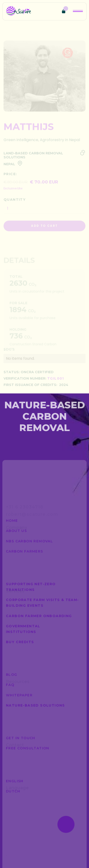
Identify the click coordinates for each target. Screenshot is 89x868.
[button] (65, 11)
